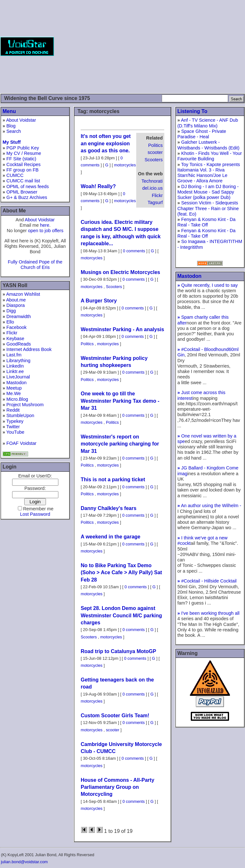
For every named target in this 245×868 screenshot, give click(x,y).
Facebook (16, 327)
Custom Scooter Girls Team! (115, 716)
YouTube (15, 432)
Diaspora (16, 305)
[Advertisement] (149, 46)
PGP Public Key (23, 148)
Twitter (13, 427)
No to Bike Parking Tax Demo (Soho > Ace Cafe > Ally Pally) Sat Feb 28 (121, 573)
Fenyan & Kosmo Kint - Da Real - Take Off (206, 222)
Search (14, 131)
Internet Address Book (29, 349)
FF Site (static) (21, 159)
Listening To (192, 111)
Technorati (152, 181)
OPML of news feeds (28, 187)
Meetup (14, 388)
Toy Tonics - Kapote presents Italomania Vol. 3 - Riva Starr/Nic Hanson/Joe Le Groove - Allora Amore (209, 173)
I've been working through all (208, 613)
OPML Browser (22, 192)
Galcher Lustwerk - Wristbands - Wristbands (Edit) (208, 145)
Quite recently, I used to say (208, 285)
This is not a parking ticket (113, 480)
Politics (155, 145)
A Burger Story (99, 301)
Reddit (13, 410)
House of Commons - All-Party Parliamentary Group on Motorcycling (118, 787)
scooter (155, 152)
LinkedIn (15, 366)
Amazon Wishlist (23, 294)
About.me (16, 300)
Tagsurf (155, 202)
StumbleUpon (20, 415)
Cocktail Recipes (23, 164)
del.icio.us (152, 188)
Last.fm (14, 355)
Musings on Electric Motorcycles (120, 272)
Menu (9, 111)
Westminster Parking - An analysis (122, 329)
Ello (10, 322)
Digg (11, 311)
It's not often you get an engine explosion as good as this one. (106, 143)
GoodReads (19, 344)
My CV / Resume (24, 153)
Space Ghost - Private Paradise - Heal (202, 134)
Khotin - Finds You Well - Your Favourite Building (210, 156)
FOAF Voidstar (21, 443)
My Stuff (12, 142)
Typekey (15, 421)
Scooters (154, 160)
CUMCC (15, 175)
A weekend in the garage (111, 537)
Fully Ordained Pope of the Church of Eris (35, 265)
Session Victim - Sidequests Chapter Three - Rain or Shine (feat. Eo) (208, 208)
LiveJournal (18, 377)
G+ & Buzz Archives (27, 197)
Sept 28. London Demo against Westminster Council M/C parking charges (121, 615)
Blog (11, 126)
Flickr (12, 333)
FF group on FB (22, 170)
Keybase (15, 339)
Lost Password (35, 514)
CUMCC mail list (23, 181)
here (45, 225)
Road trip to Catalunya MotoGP (118, 651)
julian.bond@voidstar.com (24, 862)
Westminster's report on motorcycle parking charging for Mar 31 (120, 444)
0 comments (134, 251)
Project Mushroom (25, 405)
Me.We (14, 393)
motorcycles (125, 165)
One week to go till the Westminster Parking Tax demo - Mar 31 (120, 401)
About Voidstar (21, 120)
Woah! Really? (98, 186)
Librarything (18, 361)
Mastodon (16, 383)
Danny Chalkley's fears (109, 508)
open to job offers (46, 231)
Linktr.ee (15, 371)
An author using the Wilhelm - (209, 506)
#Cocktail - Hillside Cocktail (207, 581)
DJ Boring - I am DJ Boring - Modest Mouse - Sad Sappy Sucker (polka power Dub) (208, 192)
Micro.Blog (17, 399)
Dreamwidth (19, 316)
